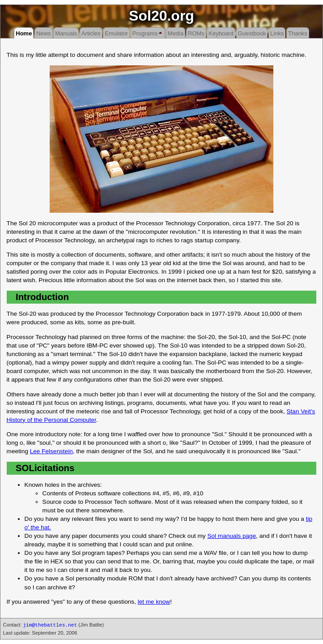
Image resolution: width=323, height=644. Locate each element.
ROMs (196, 33)
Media (176, 33)
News (44, 33)
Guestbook (252, 33)
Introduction (42, 297)
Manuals (66, 33)
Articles (91, 33)
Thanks (298, 33)
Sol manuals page (232, 536)
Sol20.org (161, 16)
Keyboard (221, 33)
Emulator (116, 33)
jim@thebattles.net (50, 625)
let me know (154, 602)
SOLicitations (45, 468)
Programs (145, 33)
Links (277, 33)
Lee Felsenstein (51, 451)
